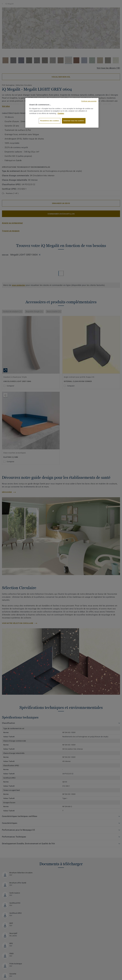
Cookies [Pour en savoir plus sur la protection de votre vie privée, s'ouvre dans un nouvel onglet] (61, 113)
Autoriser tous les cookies (74, 121)
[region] (62, 113)
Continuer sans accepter (89, 101)
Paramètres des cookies (50, 121)
